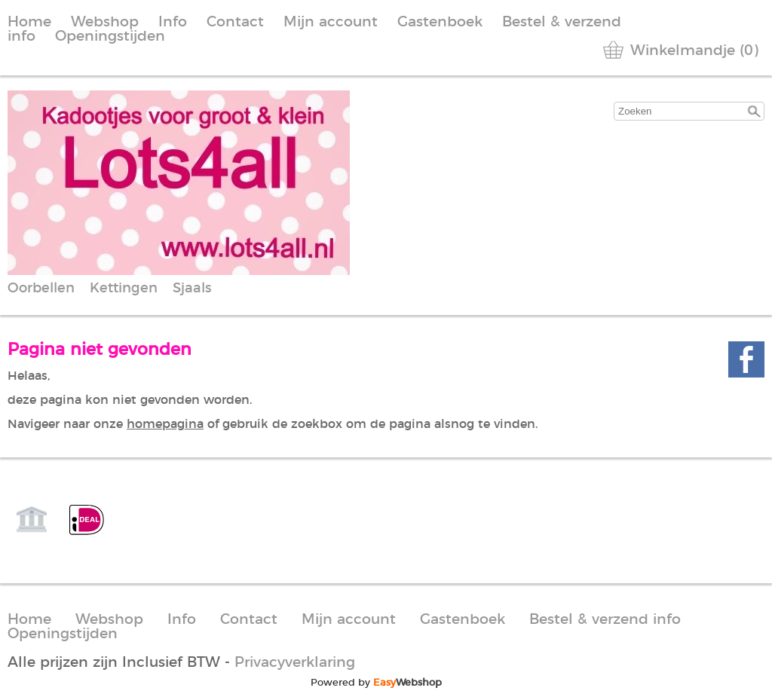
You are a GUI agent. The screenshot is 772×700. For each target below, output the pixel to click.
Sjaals (192, 289)
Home (29, 22)
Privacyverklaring (295, 663)
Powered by (376, 683)
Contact (235, 22)
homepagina (165, 424)
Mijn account (331, 22)
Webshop (105, 22)
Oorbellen (41, 289)
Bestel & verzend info (605, 620)
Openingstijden (110, 37)
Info (173, 22)
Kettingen (124, 289)
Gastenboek (440, 22)
